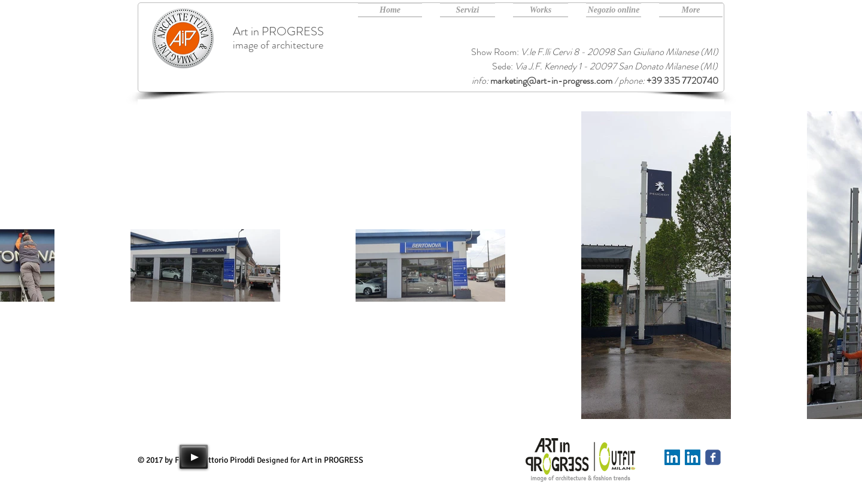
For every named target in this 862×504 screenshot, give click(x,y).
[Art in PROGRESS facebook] (713, 457)
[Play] (194, 457)
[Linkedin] (672, 457)
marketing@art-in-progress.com (551, 81)
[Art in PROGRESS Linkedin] (693, 457)
